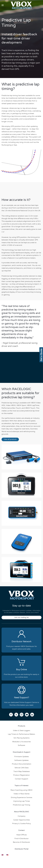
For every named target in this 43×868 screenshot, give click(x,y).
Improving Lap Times (22, 801)
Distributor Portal (22, 849)
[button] (3, 5)
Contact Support (21, 779)
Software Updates (21, 760)
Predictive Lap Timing (21, 805)
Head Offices (22, 835)
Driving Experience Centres (22, 797)
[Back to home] (22, 5)
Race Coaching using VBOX (21, 790)
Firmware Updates (22, 757)
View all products (10, 439)
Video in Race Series (22, 794)
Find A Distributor (22, 839)
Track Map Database (22, 771)
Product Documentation (22, 764)
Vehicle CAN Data (21, 768)
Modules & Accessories (22, 742)
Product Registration (21, 775)
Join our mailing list (22, 617)
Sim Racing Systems (22, 738)
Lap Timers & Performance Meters (21, 734)
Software (21, 745)
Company (22, 816)
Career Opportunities (22, 820)
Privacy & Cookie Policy (22, 824)
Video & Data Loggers (22, 731)
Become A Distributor (21, 842)
